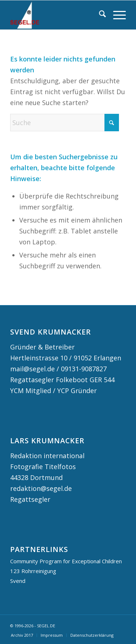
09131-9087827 (84, 369)
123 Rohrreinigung (33, 571)
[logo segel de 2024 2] (56, 15)
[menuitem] (99, 15)
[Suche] (99, 15)
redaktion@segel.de (41, 488)
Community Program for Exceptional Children (66, 561)
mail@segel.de (32, 369)
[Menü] (116, 15)
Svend (18, 581)
